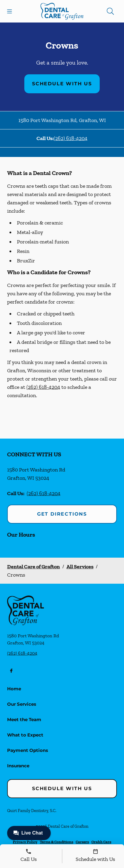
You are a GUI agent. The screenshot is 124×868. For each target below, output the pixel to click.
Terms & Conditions (57, 842)
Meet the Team (24, 719)
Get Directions (62, 514)
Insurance (18, 766)
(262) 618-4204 (71, 138)
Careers (82, 842)
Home (14, 689)
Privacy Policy (25, 842)
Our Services (22, 704)
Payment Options (28, 750)
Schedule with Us (62, 84)
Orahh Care (101, 842)
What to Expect (25, 735)
